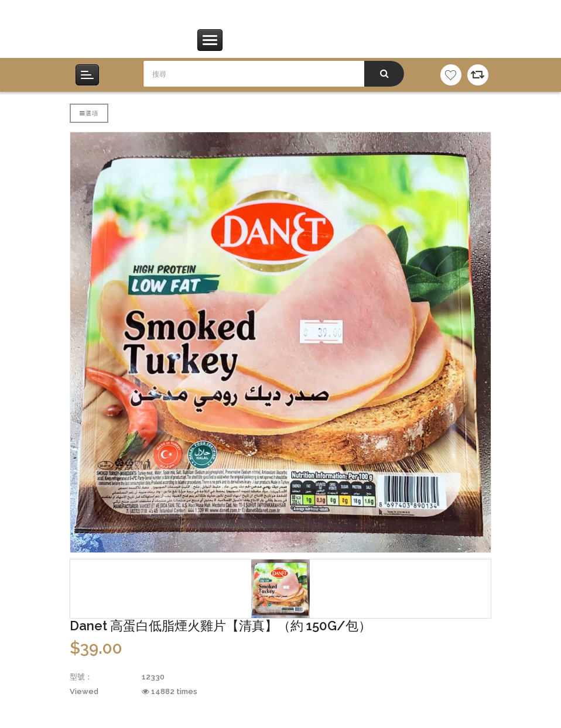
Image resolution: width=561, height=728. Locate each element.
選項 (89, 113)
